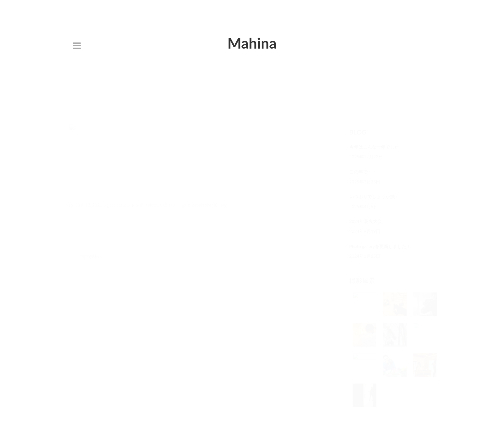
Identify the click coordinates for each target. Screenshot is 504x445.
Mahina (252, 43)
